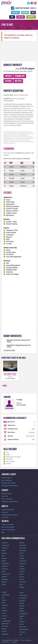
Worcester (22, 632)
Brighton (4, 582)
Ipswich (4, 600)
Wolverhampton (24, 629)
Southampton (23, 614)
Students (25, 13)
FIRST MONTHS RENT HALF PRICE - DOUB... (10, 374)
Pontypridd (22, 598)
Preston (22, 603)
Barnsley (4, 553)
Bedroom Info (20, 76)
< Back (4, 386)
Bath (3, 556)
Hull (3, 597)
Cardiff (21, 553)
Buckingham (23, 545)
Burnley (22, 543)
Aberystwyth (5, 545)
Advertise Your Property (8, 483)
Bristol (4, 585)
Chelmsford (23, 564)
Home (12, 17)
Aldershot (5, 548)
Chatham (22, 558)
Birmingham (5, 564)
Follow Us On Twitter (8, 524)
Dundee (22, 577)
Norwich (4, 631)
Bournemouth (6, 574)
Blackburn (5, 566)
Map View (18, 81)
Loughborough (6, 621)
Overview (8, 76)
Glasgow (22, 587)
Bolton (4, 571)
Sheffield (22, 611)
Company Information (8, 510)
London (4, 618)
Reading (22, 606)
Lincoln (4, 613)
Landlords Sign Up (7, 478)
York (21, 635)
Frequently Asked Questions (10, 486)
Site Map (14, 642)
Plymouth (22, 601)
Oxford (21, 593)
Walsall (21, 624)
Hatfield (4, 592)
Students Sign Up (7, 494)
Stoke (21, 619)
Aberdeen (5, 543)
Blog (33, 13)
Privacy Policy (5, 642)
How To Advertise (7, 480)
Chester (22, 566)
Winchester (23, 627)
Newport (4, 629)
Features (8, 81)
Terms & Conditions (26, 640)
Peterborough (23, 595)
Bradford (4, 577)
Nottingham (5, 634)
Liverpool (5, 616)
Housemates (31, 17)
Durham (22, 579)
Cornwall (22, 569)
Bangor (4, 551)
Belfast (4, 561)
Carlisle (22, 556)
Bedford (4, 558)
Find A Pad (21, 17)
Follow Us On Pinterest (8, 530)
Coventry (22, 571)
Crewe (21, 574)
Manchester (5, 624)
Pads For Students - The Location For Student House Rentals (7, 3)
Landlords (15, 13)
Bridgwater (5, 579)
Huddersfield (6, 595)
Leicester (5, 611)
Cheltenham (23, 561)
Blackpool (5, 569)
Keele (3, 603)
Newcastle (5, 626)
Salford (21, 608)
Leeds (4, 608)
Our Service (5, 517)
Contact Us (5, 512)
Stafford (22, 616)
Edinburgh (22, 582)
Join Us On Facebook (8, 527)
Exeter (21, 585)
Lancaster (5, 605)
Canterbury (23, 551)
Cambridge (23, 548)
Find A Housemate (7, 499)
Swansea (22, 622)
